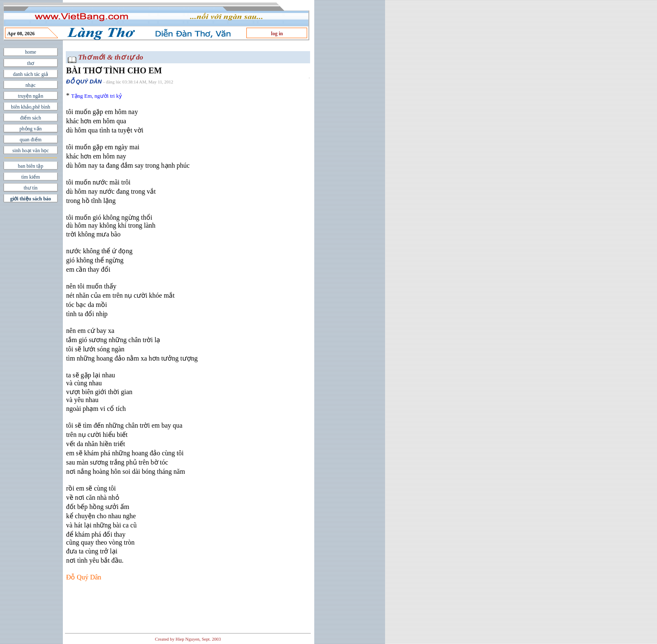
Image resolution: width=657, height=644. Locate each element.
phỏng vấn (31, 129)
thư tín (30, 188)
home (31, 52)
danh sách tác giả (31, 74)
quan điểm (31, 140)
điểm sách (31, 118)
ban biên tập (31, 166)
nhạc (31, 85)
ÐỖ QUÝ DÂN (84, 82)
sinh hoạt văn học (31, 151)
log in (277, 34)
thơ (31, 63)
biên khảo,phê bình (30, 107)
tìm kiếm (31, 177)
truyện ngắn (31, 96)
